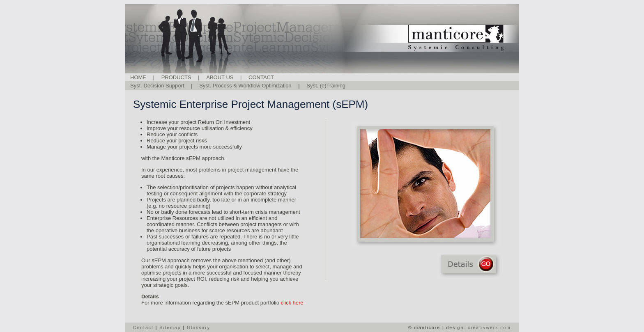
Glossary (199, 328)
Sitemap (170, 328)
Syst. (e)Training (326, 86)
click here (291, 303)
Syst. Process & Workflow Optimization (246, 86)
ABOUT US (220, 77)
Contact (143, 328)
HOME (138, 77)
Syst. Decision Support (157, 86)
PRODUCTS (176, 77)
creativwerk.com (489, 328)
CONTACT (261, 77)
